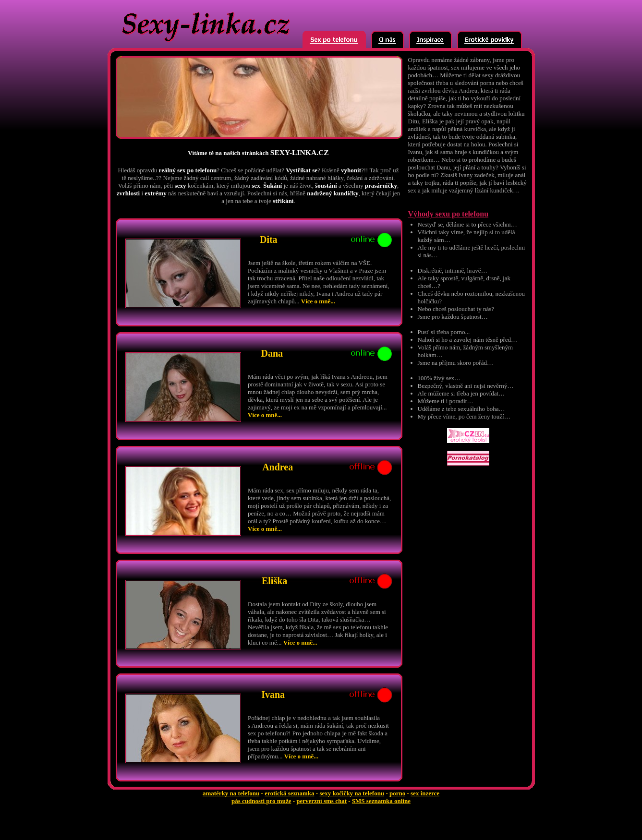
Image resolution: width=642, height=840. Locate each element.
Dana (272, 353)
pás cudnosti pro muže (261, 801)
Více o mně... (318, 301)
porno (397, 793)
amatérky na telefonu (231, 793)
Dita (269, 240)
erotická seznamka (289, 793)
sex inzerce (425, 793)
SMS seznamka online (381, 801)
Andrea (278, 467)
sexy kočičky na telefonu (352, 793)
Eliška (274, 581)
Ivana (273, 695)
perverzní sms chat (321, 801)
